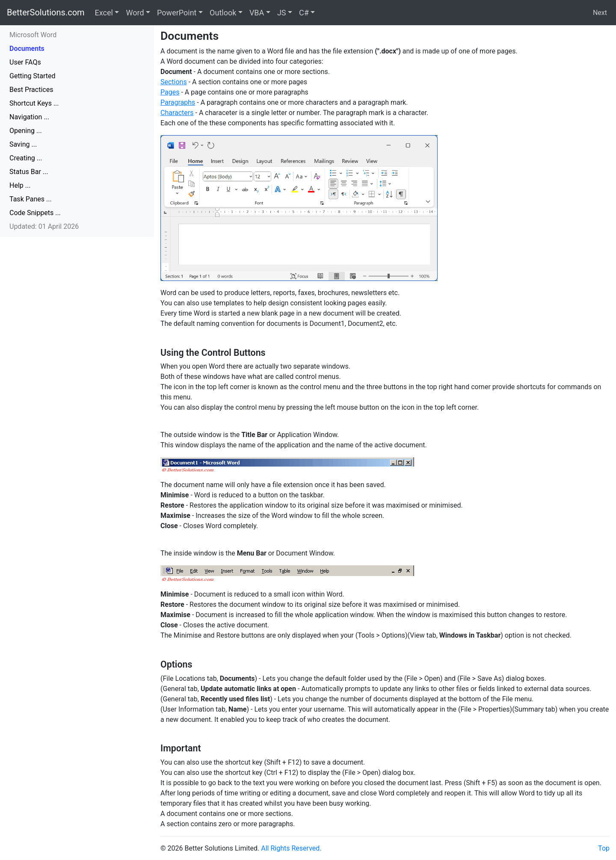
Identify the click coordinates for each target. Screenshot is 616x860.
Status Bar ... (29, 172)
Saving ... (23, 144)
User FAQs (25, 62)
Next (600, 13)
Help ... (20, 185)
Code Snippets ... (35, 213)
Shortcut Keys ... (34, 103)
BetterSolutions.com (46, 12)
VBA (257, 13)
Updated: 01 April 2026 (44, 226)
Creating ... (26, 158)
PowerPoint (177, 13)
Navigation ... (29, 117)
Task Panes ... (31, 199)
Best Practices (31, 90)
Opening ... (26, 131)
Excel (104, 13)
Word (135, 13)
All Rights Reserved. (291, 848)
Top (604, 848)
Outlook (223, 13)
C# (304, 13)
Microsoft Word (33, 35)
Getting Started (33, 76)
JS (282, 13)
